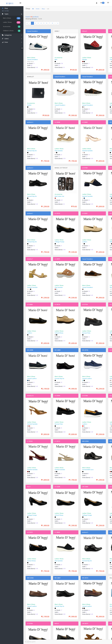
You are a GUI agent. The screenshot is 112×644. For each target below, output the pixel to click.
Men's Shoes (12, 18)
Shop (28, 9)
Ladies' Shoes (12, 22)
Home (38, 9)
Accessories (12, 27)
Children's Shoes (12, 31)
